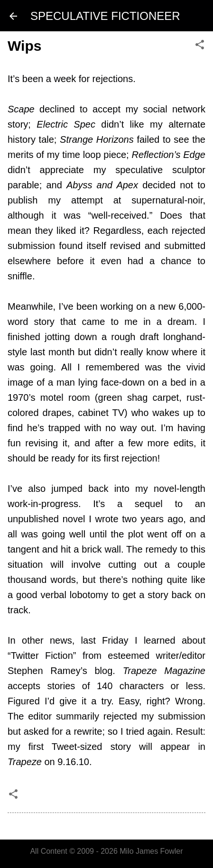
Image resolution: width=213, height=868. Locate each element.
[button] (200, 45)
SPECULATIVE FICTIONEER (105, 16)
